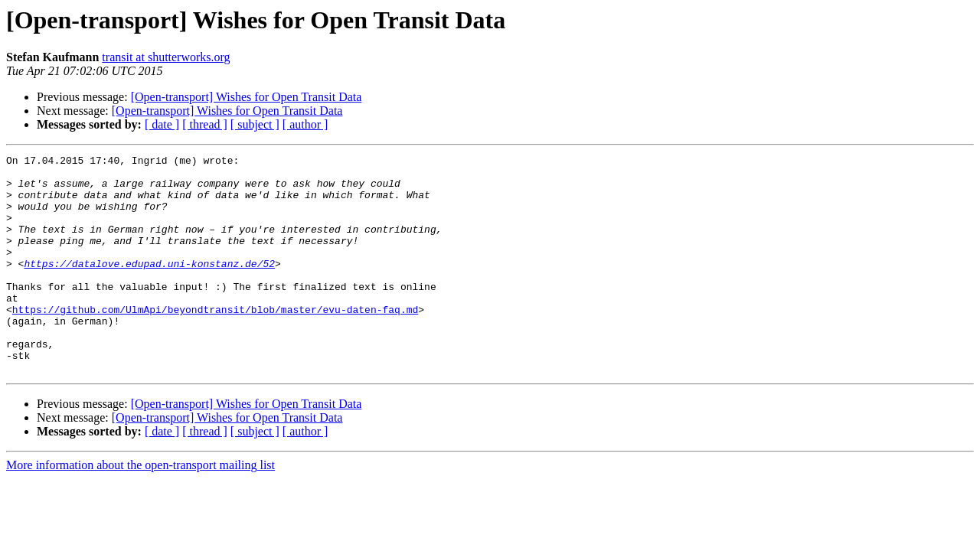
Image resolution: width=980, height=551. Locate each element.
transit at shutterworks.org (166, 57)
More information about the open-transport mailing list (140, 509)
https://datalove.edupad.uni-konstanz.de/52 (149, 286)
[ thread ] (205, 124)
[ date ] (162, 124)
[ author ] (305, 124)
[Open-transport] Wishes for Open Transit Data (247, 97)
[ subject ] (255, 124)
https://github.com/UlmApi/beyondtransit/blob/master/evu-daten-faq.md (215, 341)
